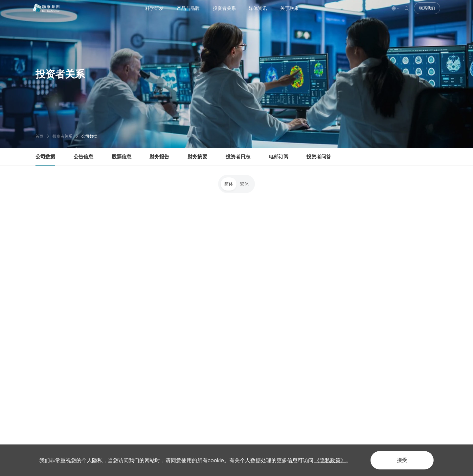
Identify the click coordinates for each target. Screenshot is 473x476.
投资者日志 (238, 156)
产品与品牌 (188, 8)
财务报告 (159, 156)
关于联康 (289, 8)
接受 (402, 460)
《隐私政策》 (330, 460)
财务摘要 (197, 156)
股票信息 (122, 156)
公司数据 (89, 136)
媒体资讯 (258, 8)
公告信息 (83, 156)
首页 (39, 136)
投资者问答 (319, 156)
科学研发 (154, 8)
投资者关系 (224, 8)
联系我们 (427, 8)
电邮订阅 (279, 156)
